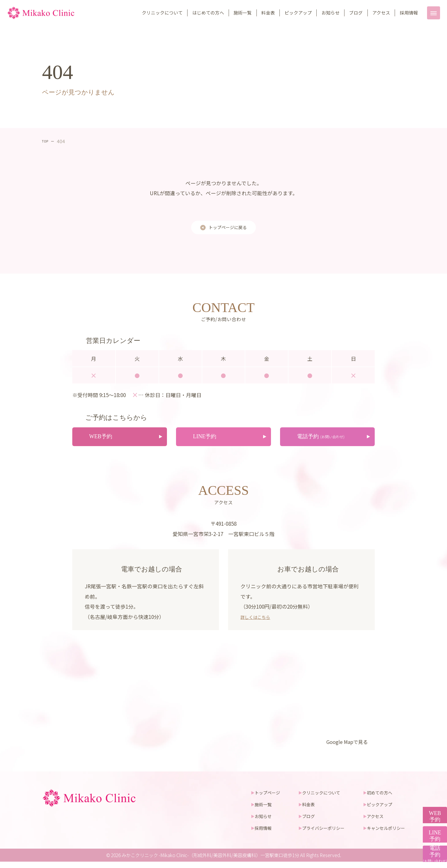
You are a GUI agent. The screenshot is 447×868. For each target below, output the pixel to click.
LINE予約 (432, 807)
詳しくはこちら (258, 622)
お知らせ (331, 13)
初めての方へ (378, 798)
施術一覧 (243, 13)
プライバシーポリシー (318, 834)
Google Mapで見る (343, 748)
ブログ (356, 13)
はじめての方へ (208, 13)
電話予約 (432, 848)
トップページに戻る (228, 229)
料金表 (268, 13)
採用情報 (409, 13)
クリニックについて (162, 13)
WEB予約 (432, 765)
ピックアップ (298, 13)
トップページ (259, 798)
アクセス (381, 13)
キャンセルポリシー (385, 834)
